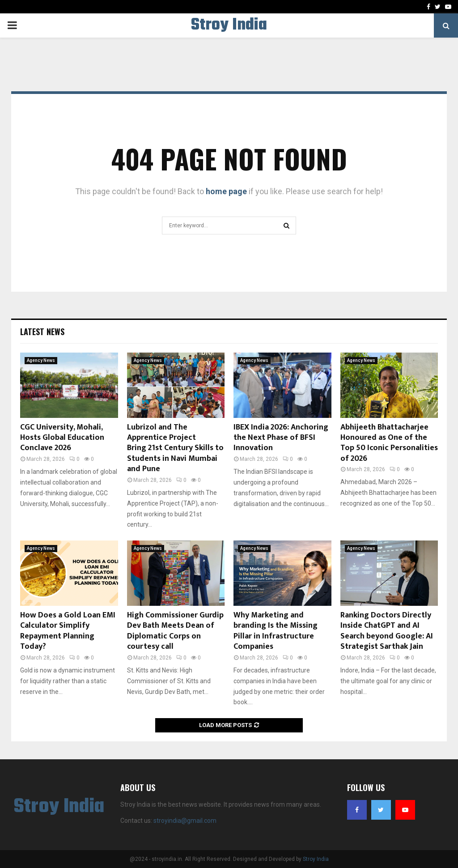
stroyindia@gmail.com (185, 821)
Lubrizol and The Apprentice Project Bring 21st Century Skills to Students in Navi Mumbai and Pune (175, 448)
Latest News (42, 332)
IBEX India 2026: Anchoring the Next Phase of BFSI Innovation (281, 438)
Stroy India (229, 26)
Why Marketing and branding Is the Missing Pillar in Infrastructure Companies (276, 631)
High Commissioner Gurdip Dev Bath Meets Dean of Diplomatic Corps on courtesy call (175, 631)
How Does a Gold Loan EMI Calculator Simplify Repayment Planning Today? (68, 631)
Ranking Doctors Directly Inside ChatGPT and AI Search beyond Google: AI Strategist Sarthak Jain (387, 631)
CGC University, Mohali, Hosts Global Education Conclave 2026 (62, 438)
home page (226, 191)
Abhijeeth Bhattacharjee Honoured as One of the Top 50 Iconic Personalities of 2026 (389, 443)
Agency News (41, 360)
